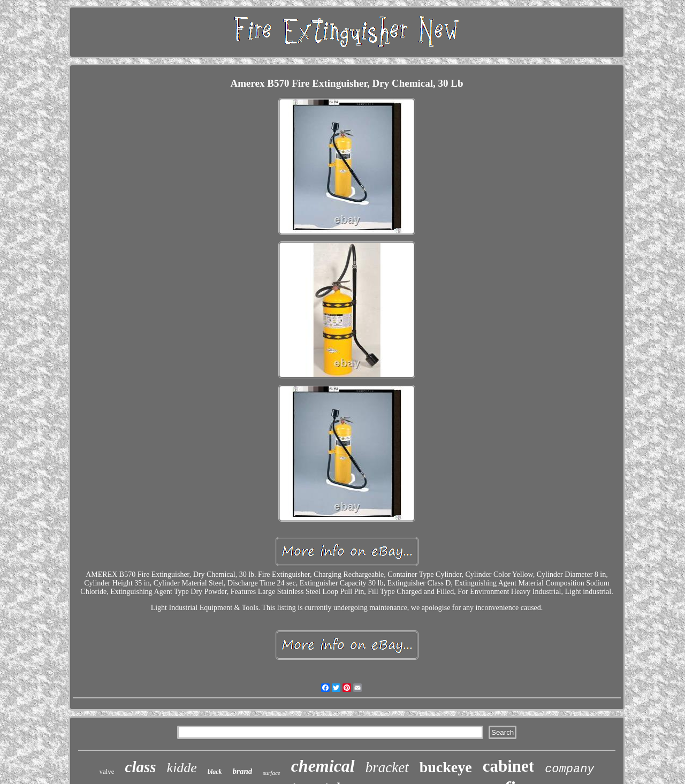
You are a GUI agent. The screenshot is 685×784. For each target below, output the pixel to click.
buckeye (446, 767)
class (141, 767)
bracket (387, 767)
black (215, 772)
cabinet (508, 766)
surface (271, 773)
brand (243, 771)
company (569, 769)
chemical (323, 766)
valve (106, 771)
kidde (182, 768)
